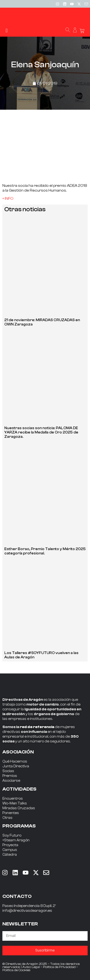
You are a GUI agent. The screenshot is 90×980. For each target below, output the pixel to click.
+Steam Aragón (16, 840)
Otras (7, 818)
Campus (10, 850)
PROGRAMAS (19, 826)
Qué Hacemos (15, 761)
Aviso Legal (31, 967)
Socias (8, 771)
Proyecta (10, 845)
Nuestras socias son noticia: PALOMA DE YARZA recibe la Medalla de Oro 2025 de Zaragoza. (41, 432)
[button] (7, 31)
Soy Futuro (12, 835)
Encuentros (13, 799)
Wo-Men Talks (15, 803)
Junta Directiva (16, 766)
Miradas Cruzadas (19, 808)
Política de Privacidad (59, 967)
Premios (10, 776)
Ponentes (11, 813)
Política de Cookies (16, 970)
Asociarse (11, 781)
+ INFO (8, 199)
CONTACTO (17, 896)
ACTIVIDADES (19, 789)
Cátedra (10, 855)
